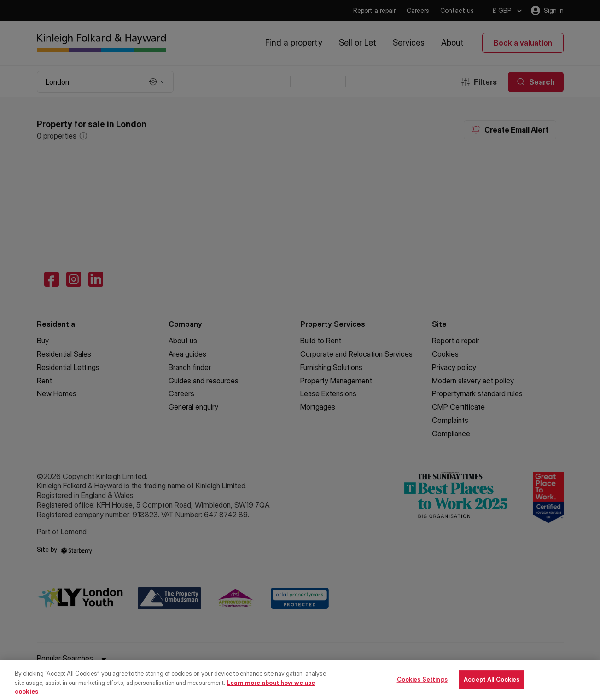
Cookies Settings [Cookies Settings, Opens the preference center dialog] (422, 689)
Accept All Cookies (492, 689)
